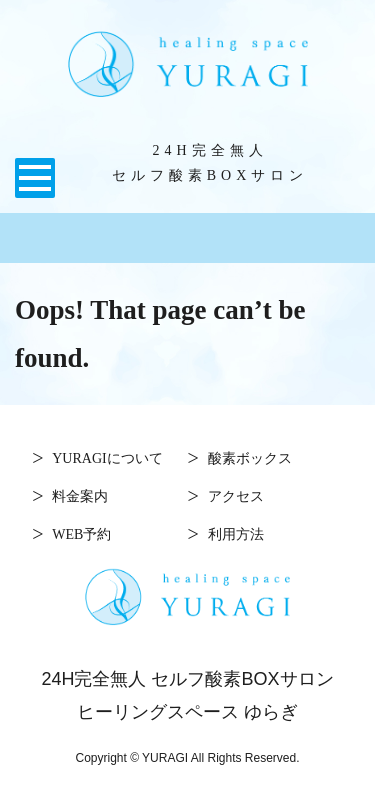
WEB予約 (81, 533)
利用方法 (236, 533)
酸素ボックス (250, 457)
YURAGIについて (107, 457)
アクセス (236, 495)
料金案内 (80, 495)
